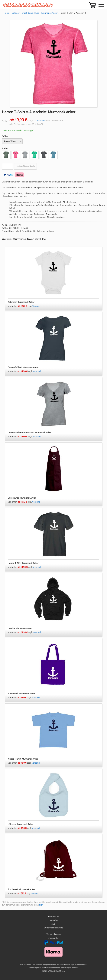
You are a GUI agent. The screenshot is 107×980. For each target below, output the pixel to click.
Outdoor (16, 13)
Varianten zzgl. (20, 306)
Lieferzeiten (53, 938)
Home (7, 13)
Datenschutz (54, 920)
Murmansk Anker (49, 13)
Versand (41, 120)
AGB (54, 924)
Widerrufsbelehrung (53, 927)
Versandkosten (53, 934)
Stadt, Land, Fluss (30, 13)
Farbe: (5, 148)
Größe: (5, 136)
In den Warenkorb (25, 166)
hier (41, 905)
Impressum (54, 916)
